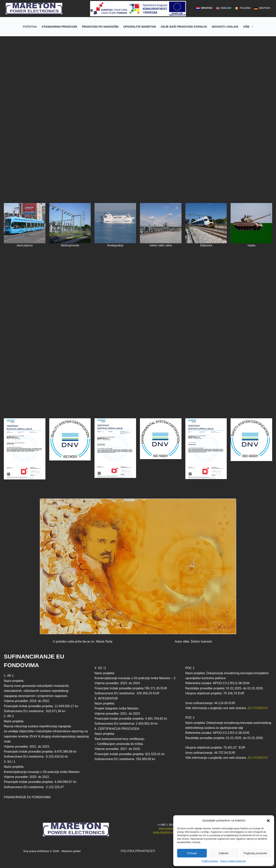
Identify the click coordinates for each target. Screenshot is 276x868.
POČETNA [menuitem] (30, 27)
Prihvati (192, 853)
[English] (224, 8)
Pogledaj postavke (255, 853)
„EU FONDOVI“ (258, 708)
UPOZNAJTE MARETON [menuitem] (140, 27)
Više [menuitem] (249, 27)
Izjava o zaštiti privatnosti (233, 861)
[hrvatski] (204, 8)
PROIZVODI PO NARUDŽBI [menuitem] (100, 27)
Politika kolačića (210, 861)
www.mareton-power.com (169, 832)
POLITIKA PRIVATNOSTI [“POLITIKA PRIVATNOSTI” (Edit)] (138, 851)
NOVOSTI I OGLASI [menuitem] (225, 27)
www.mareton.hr (169, 828)
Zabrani (224, 853)
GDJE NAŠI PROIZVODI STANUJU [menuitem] (184, 27)
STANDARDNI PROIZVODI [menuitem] (60, 27)
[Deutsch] (262, 8)
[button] (268, 821)
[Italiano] (243, 8)
